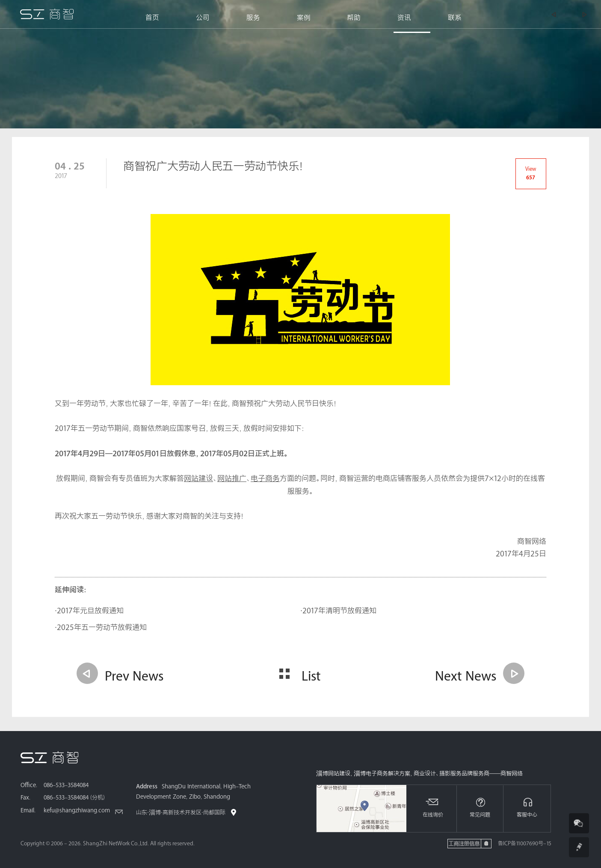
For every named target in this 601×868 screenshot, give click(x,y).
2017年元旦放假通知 (90, 611)
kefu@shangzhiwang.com (77, 811)
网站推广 (232, 479)
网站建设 (198, 479)
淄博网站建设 (333, 774)
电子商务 (265, 479)
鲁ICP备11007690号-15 (525, 843)
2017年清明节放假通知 (339, 611)
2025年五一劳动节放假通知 (102, 628)
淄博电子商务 (371, 774)
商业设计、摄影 (432, 774)
